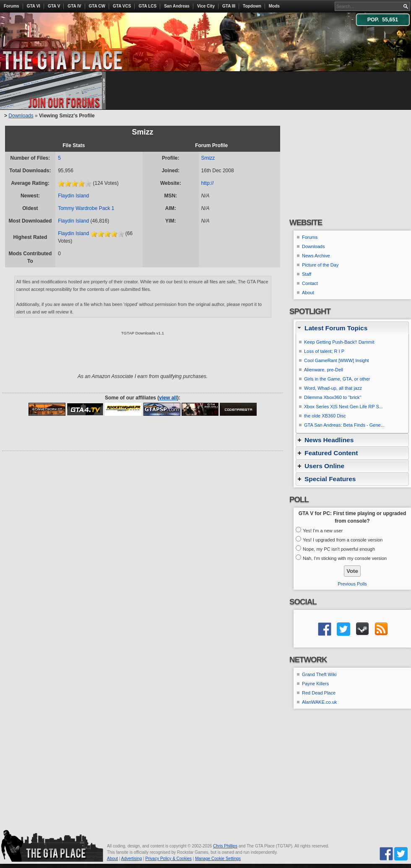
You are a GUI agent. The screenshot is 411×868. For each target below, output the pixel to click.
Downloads (21, 116)
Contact (310, 283)
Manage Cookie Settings (218, 859)
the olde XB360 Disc (325, 416)
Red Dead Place (319, 693)
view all (168, 398)
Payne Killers (315, 684)
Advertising (131, 859)
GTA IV (74, 6)
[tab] (352, 328)
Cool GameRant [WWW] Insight (337, 360)
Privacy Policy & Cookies (168, 859)
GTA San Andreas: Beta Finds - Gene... (344, 425)
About (308, 293)
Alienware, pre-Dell (324, 370)
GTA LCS (147, 6)
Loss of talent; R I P (324, 351)
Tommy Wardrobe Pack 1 (86, 208)
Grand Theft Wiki (319, 674)
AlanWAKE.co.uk (319, 702)
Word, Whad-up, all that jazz (333, 388)
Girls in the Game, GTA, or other (337, 379)
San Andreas (177, 6)
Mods (274, 6)
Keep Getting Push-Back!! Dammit (339, 342)
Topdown (252, 6)
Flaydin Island (73, 196)
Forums (12, 6)
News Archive (316, 256)
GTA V (54, 6)
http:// (208, 183)
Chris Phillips (225, 846)
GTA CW (97, 6)
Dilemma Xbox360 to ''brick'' (333, 397)
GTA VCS (122, 6)
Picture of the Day (320, 265)
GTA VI (34, 6)
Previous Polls (352, 584)
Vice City (206, 6)
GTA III (229, 6)
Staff (307, 274)
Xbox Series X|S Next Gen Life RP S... (343, 407)
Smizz (208, 158)
